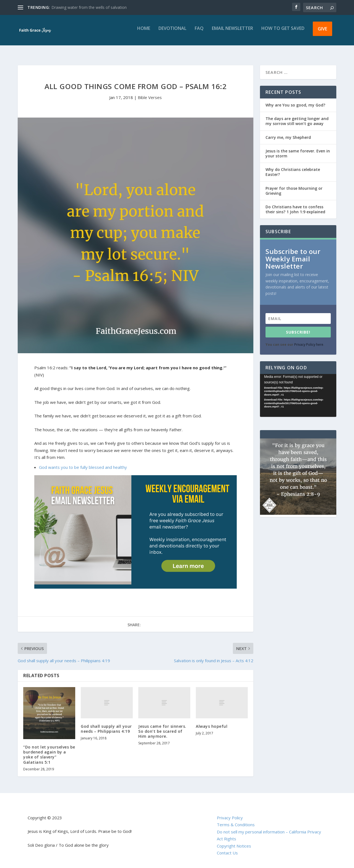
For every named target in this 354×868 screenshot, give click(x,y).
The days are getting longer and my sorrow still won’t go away (297, 116)
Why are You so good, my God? (295, 100)
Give (322, 33)
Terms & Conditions (236, 820)
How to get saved (283, 33)
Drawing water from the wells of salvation (89, 7)
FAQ (199, 33)
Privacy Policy (230, 813)
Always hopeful (212, 721)
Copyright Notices (234, 841)
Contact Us (227, 848)
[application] (298, 390)
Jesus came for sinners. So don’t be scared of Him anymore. (162, 726)
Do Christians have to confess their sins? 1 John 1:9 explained (295, 204)
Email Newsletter (232, 33)
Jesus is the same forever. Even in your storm (298, 148)
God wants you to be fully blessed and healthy (83, 462)
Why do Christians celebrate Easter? (293, 167)
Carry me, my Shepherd (288, 132)
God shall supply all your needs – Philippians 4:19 (106, 724)
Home (144, 33)
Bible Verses (150, 92)
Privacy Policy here (309, 340)
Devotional (172, 33)
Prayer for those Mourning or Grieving (294, 186)
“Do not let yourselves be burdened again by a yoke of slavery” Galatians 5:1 (49, 750)
